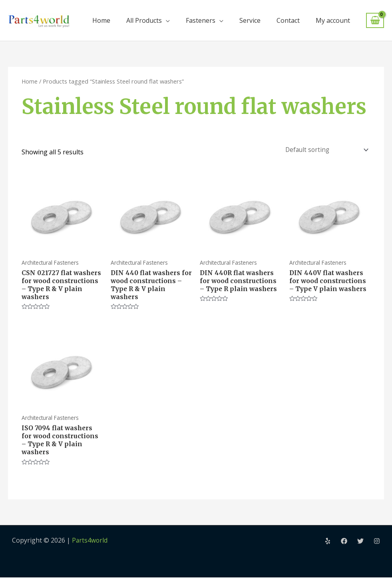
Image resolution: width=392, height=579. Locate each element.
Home (101, 20)
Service (250, 20)
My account (333, 20)
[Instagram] (377, 543)
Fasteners (201, 20)
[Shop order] (324, 149)
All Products (144, 20)
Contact (288, 20)
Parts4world (90, 542)
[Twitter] (360, 543)
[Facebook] (344, 543)
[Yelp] (328, 543)
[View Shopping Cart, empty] (375, 21)
